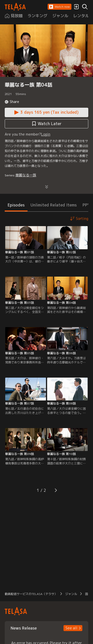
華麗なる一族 (26, 175)
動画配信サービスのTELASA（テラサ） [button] (31, 594)
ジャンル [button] (71, 594)
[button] (60, 7)
